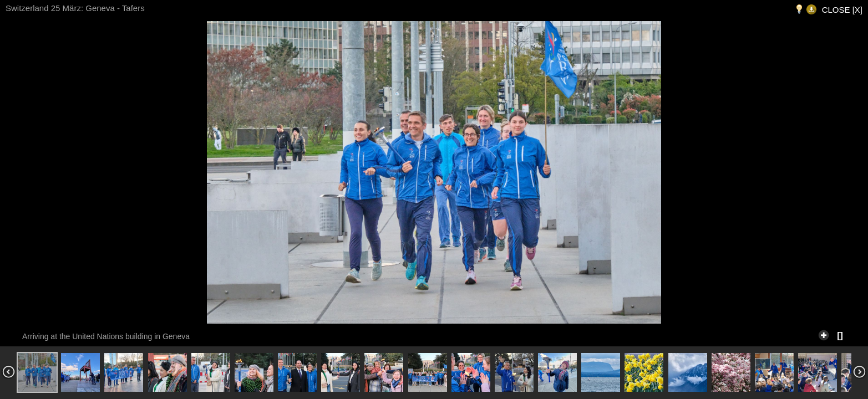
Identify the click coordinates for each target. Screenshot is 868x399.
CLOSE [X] (842, 10)
